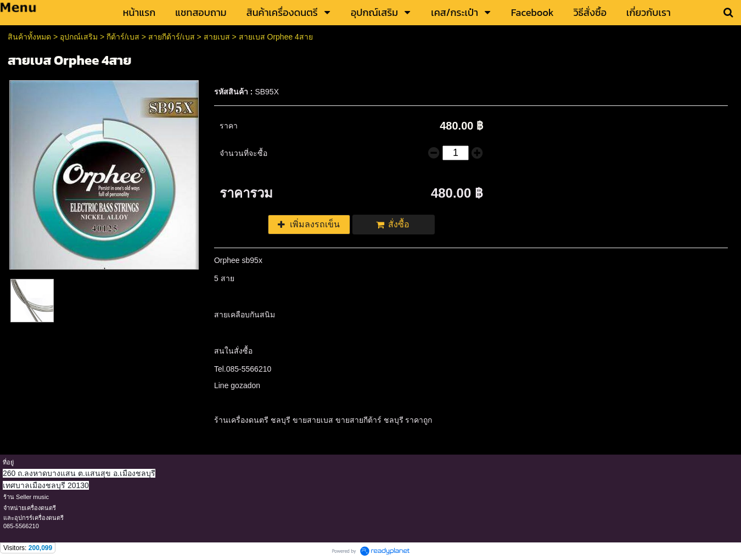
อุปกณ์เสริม (79, 37)
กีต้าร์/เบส (123, 37)
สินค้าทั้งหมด (29, 37)
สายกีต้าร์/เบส (172, 37)
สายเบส (217, 37)
